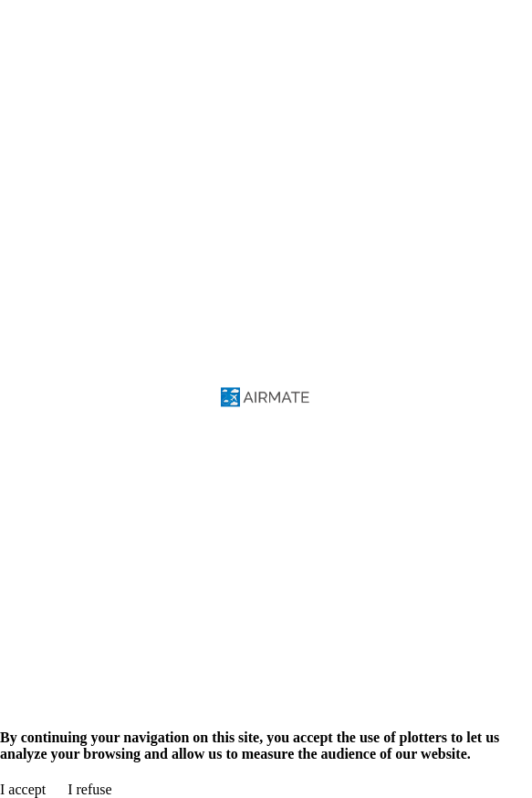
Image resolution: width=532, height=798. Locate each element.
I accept (23, 789)
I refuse (89, 789)
